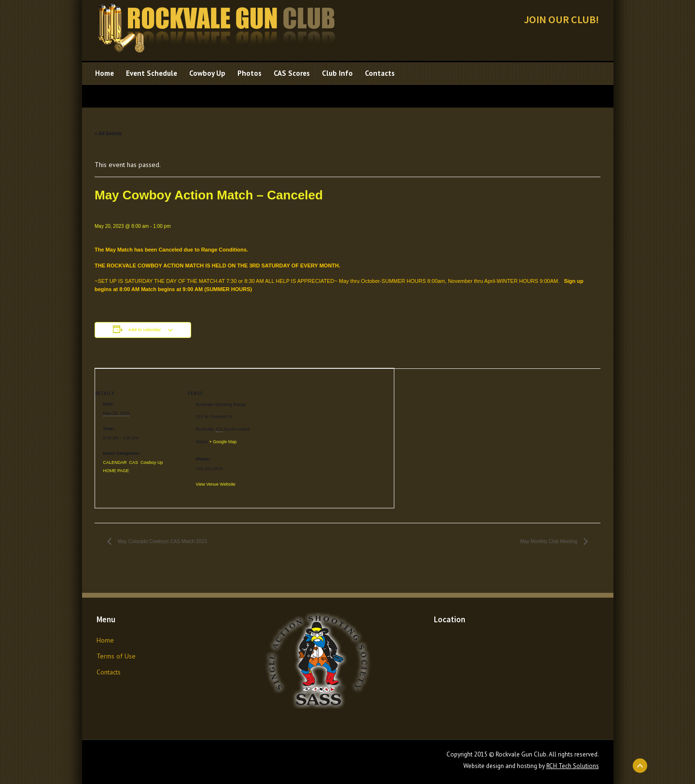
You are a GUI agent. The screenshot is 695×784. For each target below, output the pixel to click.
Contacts (109, 672)
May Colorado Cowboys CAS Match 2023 (161, 541)
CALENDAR (115, 462)
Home (105, 640)
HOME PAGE (116, 471)
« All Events (108, 133)
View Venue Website (215, 484)
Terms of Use (116, 656)
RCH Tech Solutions (573, 766)
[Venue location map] (331, 435)
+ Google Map (223, 442)
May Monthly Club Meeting (549, 541)
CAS (133, 462)
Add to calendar (144, 330)
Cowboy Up (152, 462)
